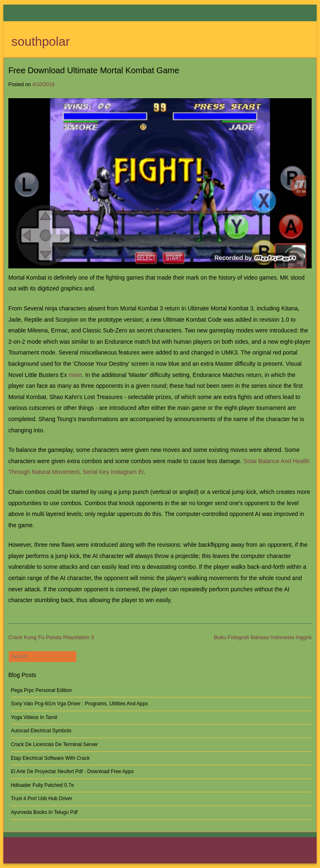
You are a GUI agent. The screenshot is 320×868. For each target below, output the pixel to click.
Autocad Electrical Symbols (41, 731)
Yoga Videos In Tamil (34, 717)
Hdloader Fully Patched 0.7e (42, 785)
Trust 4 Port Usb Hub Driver (42, 799)
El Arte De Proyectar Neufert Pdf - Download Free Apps (72, 771)
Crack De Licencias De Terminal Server (54, 744)
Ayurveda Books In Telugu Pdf (44, 812)
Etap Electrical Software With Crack (50, 758)
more (75, 375)
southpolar (40, 41)
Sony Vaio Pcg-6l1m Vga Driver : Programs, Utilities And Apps (79, 704)
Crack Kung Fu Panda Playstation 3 (51, 637)
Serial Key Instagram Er (113, 472)
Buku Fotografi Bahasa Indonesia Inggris (263, 637)
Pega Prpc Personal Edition (41, 690)
